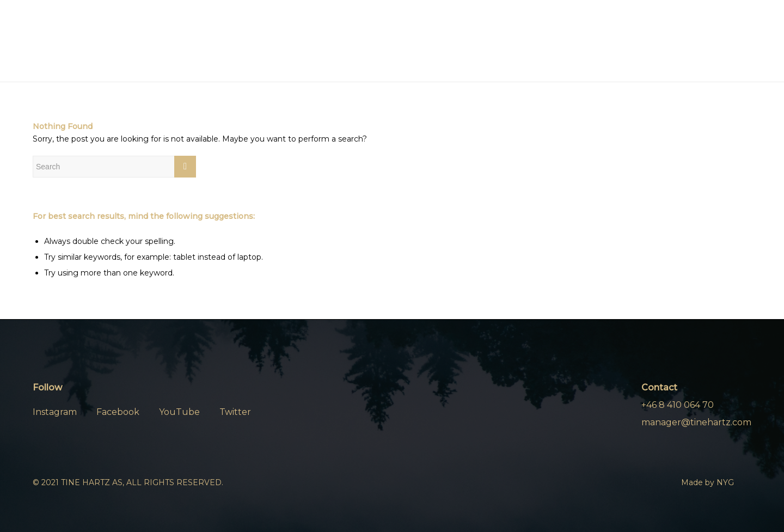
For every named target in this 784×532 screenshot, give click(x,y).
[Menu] (738, 41)
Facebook (118, 412)
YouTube (179, 412)
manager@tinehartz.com (696, 422)
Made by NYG (708, 482)
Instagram (55, 412)
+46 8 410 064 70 (678, 405)
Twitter (235, 412)
